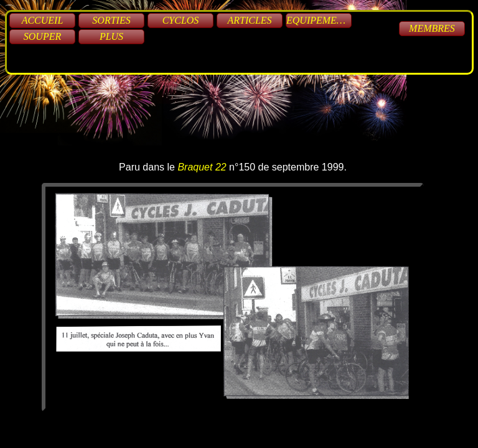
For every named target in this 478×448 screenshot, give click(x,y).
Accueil (43, 20)
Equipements (319, 20)
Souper (42, 36)
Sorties (111, 20)
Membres (432, 28)
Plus (111, 36)
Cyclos (181, 20)
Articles (249, 20)
